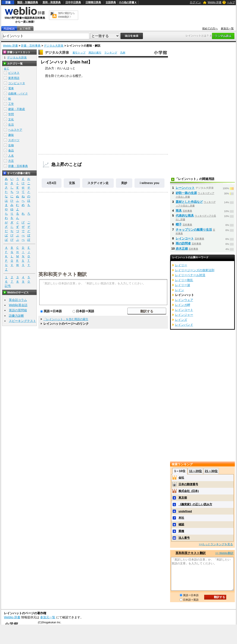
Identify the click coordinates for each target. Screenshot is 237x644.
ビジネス (14, 73)
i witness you (149, 183)
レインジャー (184, 315)
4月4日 (52, 183)
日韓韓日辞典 (93, 2)
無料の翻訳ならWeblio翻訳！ (66, 15)
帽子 (78, 76)
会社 (181, 478)
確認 (181, 524)
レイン (180, 290)
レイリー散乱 (184, 280)
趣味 (11, 135)
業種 (181, 531)
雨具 (179, 211)
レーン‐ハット (185, 188)
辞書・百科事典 (31, 46)
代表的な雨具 (185, 216)
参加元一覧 (227, 28)
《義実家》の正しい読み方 (195, 504)
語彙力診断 (16, 316)
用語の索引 (95, 53)
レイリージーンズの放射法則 (195, 270)
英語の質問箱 (18, 310)
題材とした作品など (189, 202)
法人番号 (184, 538)
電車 (11, 88)
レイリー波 (183, 285)
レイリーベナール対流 (190, 275)
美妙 (124, 183)
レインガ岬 (183, 305)
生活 (11, 125)
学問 (11, 114)
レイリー (181, 265)
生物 (11, 145)
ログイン (195, 2)
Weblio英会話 (18, 305)
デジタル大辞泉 (54, 46)
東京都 (183, 498)
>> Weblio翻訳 (224, 553)
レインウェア (184, 300)
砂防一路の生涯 (186, 193)
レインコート (185, 238)
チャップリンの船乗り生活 (194, 230)
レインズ (181, 320)
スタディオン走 (98, 183)
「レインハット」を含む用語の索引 (66, 319)
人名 (11, 156)
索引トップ (79, 53)
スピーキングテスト (22, 321)
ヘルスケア (15, 130)
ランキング (111, 53)
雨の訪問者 (183, 243)
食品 (11, 150)
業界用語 (14, 78)
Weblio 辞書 (215, 2)
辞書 (8, 2)
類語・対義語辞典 (28, 2)
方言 (11, 161)
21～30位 (211, 471)
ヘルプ (231, 2)
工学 (11, 104)
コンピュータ (17, 83)
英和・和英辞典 (52, 2)
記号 (8, 286)
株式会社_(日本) (189, 491)
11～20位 (195, 471)
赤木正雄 (182, 249)
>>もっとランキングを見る (216, 544)
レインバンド (184, 325)
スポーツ (14, 140)
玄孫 (72, 183)
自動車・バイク (18, 94)
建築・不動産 (17, 109)
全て (6, 69)
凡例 (123, 53)
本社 (181, 518)
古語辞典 (111, 2)
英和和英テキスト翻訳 (63, 274)
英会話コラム (18, 300)
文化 (11, 119)
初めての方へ (210, 28)
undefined (185, 511)
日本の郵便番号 (188, 484)
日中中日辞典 (73, 2)
